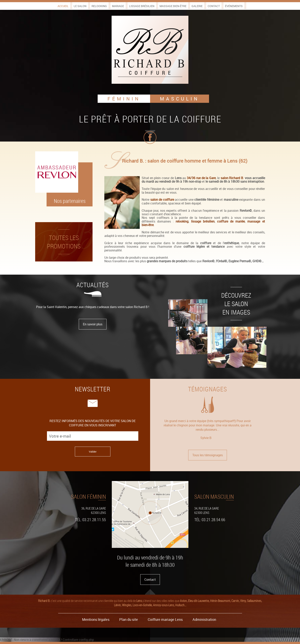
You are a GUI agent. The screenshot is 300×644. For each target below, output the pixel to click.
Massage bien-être (173, 6)
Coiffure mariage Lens (165, 619)
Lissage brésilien (142, 6)
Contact (214, 6)
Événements (234, 6)
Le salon (80, 6)
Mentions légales (96, 619)
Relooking (99, 6)
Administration (204, 619)
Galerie (197, 6)
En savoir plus (93, 324)
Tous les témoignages (208, 455)
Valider (93, 452)
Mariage (118, 6)
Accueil (63, 6)
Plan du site (129, 619)
